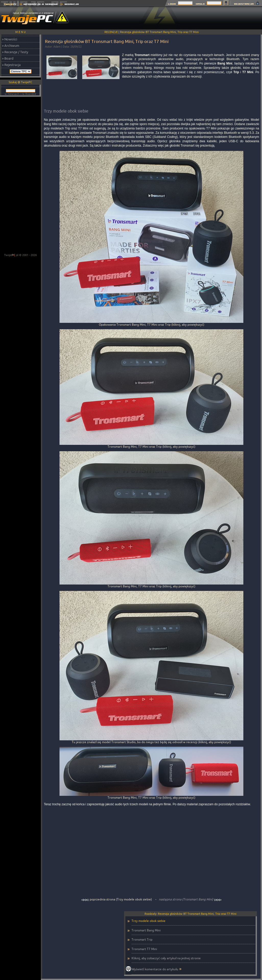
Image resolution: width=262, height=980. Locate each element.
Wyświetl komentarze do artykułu (155, 969)
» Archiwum (11, 46)
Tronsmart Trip (142, 939)
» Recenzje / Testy (15, 52)
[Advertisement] (20, 175)
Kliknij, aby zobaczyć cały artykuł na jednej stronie (166, 958)
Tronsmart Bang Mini (146, 930)
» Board (8, 58)
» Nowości (10, 39)
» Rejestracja (11, 65)
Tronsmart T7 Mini (144, 949)
